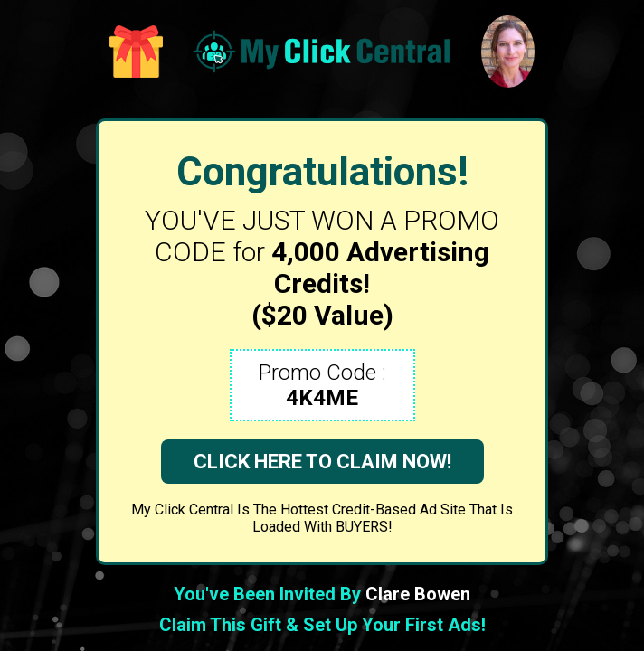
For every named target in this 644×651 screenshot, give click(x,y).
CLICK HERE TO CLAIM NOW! (322, 462)
